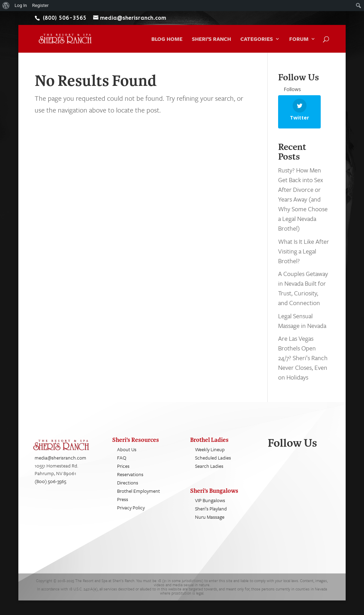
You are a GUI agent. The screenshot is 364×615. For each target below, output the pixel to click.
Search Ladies (209, 472)
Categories (257, 39)
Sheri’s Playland (211, 515)
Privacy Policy (131, 514)
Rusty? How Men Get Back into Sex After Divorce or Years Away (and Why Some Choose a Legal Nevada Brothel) (303, 205)
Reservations (130, 480)
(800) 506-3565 (50, 487)
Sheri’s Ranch (211, 39)
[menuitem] (6, 6)
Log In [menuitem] (21, 5)
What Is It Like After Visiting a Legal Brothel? (304, 257)
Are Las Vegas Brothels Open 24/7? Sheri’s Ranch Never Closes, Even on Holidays (303, 364)
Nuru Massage (210, 523)
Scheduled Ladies (213, 464)
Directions (128, 489)
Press (123, 505)
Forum (299, 39)
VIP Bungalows (210, 506)
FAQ (122, 464)
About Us (127, 456)
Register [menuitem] (41, 5)
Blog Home (167, 39)
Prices (123, 472)
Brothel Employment (139, 497)
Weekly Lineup (210, 456)
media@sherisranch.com (60, 464)
